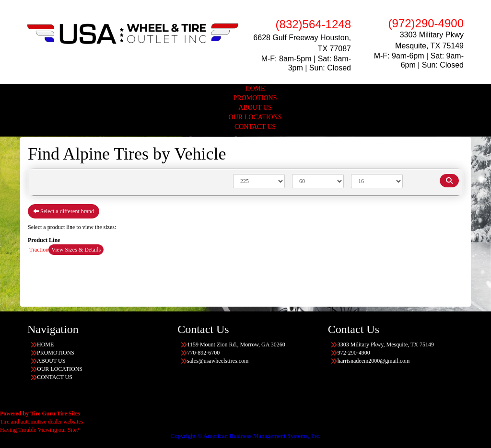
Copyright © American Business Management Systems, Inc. (245, 436)
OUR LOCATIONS (255, 117)
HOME (255, 88)
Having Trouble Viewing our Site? (40, 430)
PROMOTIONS (255, 98)
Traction (39, 250)
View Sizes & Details (76, 250)
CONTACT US (255, 127)
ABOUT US (255, 108)
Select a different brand (64, 211)
